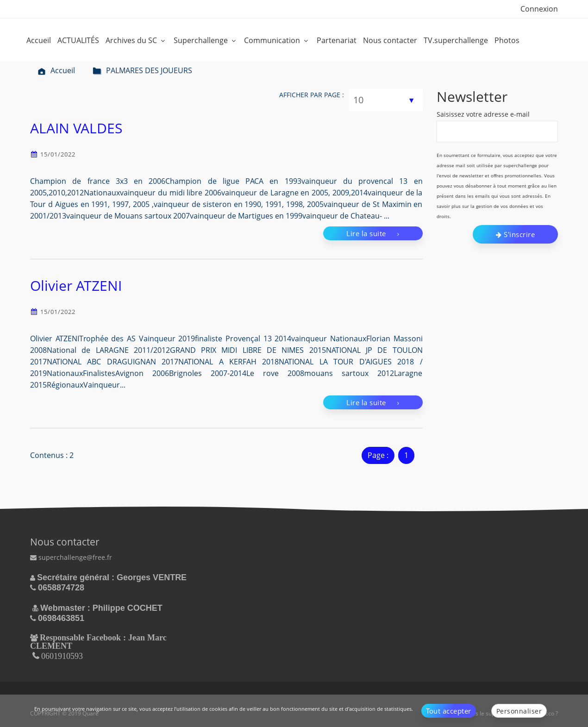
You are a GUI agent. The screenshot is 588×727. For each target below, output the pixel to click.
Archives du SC (136, 40)
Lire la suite (373, 233)
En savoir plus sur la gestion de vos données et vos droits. (494, 206)
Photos (507, 40)
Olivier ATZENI (76, 285)
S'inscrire (515, 234)
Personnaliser (519, 711)
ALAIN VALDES (76, 128)
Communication (277, 40)
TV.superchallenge (456, 40)
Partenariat (337, 40)
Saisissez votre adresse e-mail (483, 114)
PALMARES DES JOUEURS (142, 70)
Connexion (539, 9)
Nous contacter (390, 40)
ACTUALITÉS (78, 40)
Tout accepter (449, 711)
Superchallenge (206, 40)
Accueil (39, 40)
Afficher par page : (312, 95)
